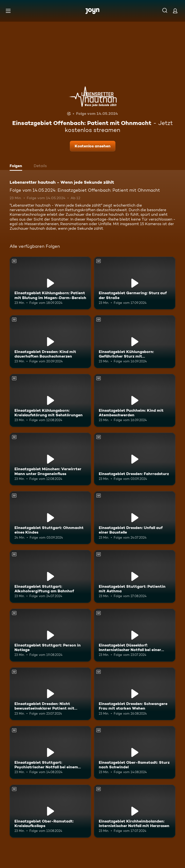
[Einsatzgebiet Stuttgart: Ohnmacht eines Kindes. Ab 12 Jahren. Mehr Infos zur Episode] (50, 518)
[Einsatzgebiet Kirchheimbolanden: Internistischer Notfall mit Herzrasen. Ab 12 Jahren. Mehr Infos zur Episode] (135, 811)
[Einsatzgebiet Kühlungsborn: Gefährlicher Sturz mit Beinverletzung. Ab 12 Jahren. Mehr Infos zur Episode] (135, 342)
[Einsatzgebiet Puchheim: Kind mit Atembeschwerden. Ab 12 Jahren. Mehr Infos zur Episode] (135, 400)
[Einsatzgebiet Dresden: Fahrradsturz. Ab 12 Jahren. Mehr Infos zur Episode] (135, 459)
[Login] (175, 11)
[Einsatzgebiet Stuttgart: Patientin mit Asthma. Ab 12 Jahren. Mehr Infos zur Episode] (135, 576)
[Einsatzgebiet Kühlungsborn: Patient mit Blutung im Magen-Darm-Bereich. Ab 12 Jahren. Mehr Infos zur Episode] (50, 283)
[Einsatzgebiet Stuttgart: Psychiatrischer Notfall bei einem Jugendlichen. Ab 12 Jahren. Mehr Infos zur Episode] (50, 752)
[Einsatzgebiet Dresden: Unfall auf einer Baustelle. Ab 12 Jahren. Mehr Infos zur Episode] (135, 518)
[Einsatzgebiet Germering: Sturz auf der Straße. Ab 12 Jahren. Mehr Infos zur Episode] (135, 283)
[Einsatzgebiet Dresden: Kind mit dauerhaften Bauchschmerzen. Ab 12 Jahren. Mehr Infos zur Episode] (50, 342)
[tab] (17, 166)
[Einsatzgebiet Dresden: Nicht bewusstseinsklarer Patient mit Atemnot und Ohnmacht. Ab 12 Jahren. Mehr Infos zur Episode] (50, 694)
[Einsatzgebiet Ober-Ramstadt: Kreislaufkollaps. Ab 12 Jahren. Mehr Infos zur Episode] (50, 811)
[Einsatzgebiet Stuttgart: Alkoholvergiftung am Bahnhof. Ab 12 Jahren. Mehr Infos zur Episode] (50, 576)
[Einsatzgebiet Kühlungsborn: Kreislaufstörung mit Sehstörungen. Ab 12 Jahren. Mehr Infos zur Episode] (50, 400)
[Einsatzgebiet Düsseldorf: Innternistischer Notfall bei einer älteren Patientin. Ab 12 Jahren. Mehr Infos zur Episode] (135, 635)
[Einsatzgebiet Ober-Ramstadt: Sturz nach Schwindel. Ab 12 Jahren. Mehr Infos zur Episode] (135, 752)
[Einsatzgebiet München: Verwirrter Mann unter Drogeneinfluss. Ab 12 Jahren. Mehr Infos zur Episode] (50, 459)
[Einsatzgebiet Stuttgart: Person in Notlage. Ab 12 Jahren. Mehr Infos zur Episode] (50, 635)
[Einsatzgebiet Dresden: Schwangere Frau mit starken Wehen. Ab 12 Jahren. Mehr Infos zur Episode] (135, 694)
